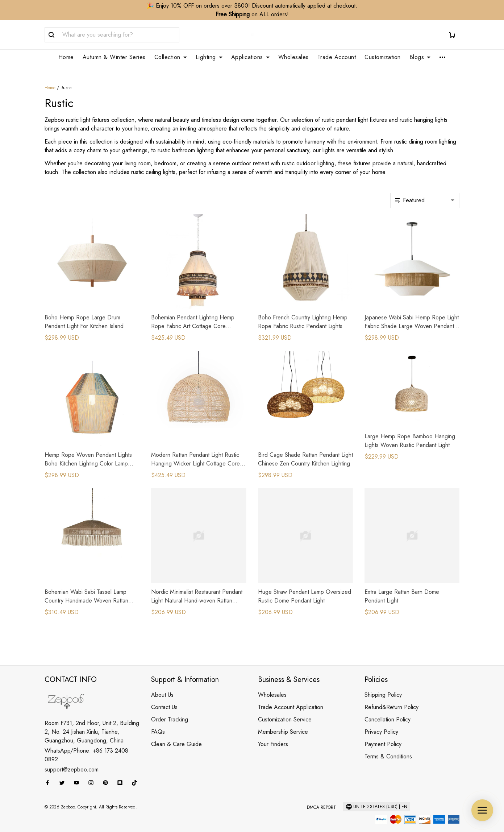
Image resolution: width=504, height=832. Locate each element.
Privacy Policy (381, 723)
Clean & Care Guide (176, 735)
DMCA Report (321, 799)
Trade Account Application (291, 698)
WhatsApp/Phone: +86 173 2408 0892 (86, 746)
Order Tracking (170, 711)
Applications (250, 57)
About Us (162, 686)
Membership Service (283, 723)
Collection (171, 57)
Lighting (209, 57)
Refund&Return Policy (391, 698)
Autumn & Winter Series (114, 57)
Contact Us (164, 698)
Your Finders (273, 735)
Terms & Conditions (388, 748)
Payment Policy (383, 735)
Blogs (420, 57)
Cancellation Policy (388, 711)
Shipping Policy (383, 686)
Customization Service (285, 711)
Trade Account (337, 57)
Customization (383, 57)
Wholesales (293, 57)
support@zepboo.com (72, 761)
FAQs (158, 723)
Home (66, 57)
